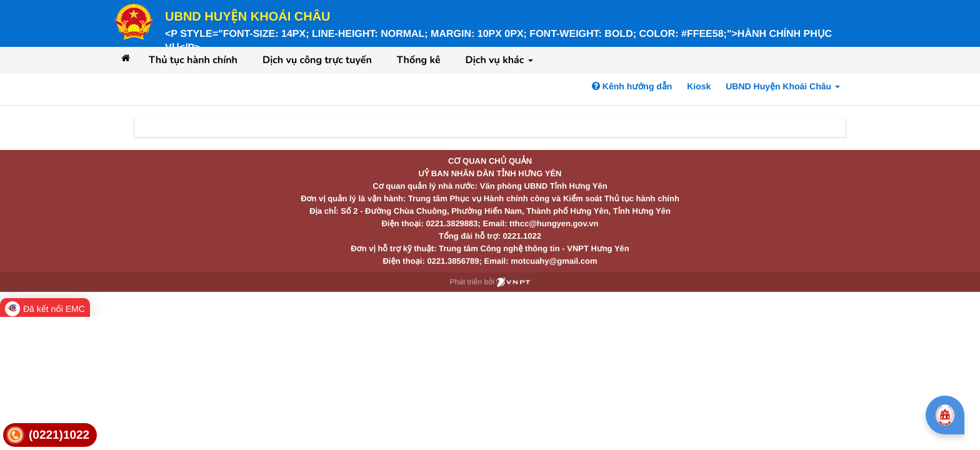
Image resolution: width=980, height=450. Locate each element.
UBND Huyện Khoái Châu (248, 17)
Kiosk (699, 86)
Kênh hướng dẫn (632, 86)
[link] (50, 435)
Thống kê (419, 60)
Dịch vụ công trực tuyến (317, 60)
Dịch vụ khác (499, 60)
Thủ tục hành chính (193, 60)
